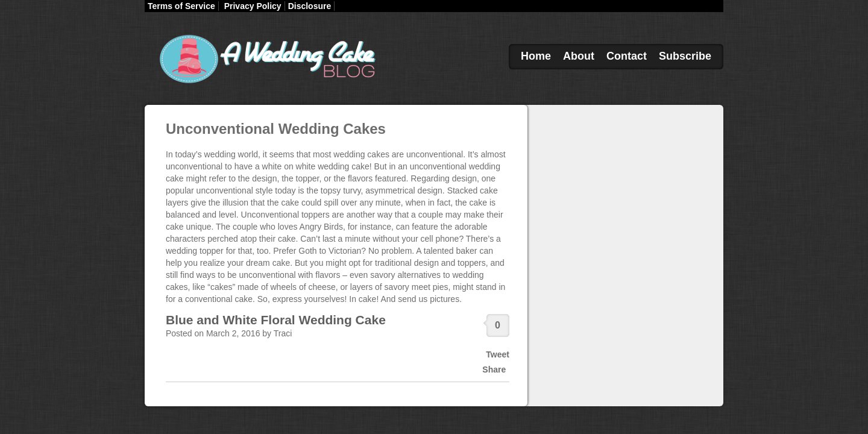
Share (494, 370)
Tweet (498, 354)
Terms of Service (181, 6)
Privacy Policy (253, 6)
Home (536, 56)
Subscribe (685, 56)
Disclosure (310, 6)
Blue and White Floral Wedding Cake (276, 320)
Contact (627, 56)
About (579, 56)
